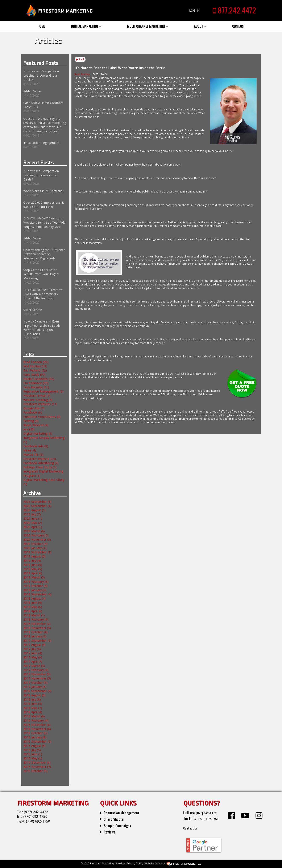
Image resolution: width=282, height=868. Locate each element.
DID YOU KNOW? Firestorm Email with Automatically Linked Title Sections (43, 294)
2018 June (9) (33, 603)
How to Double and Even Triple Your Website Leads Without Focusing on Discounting (42, 328)
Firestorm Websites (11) (40, 404)
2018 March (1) (34, 615)
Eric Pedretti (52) (35, 370)
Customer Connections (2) (42, 417)
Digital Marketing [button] (86, 26)
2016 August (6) (35, 695)
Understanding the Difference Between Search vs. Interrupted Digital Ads (44, 254)
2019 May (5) (33, 569)
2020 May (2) (33, 523)
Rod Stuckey (82, 74)
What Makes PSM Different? (43, 191)
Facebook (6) (33, 412)
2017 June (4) (33, 653)
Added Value (32, 91)
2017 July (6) (32, 649)
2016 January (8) (35, 737)
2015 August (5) (35, 746)
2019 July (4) (32, 561)
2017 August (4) (35, 645)
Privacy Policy (135, 864)
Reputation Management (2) (43, 391)
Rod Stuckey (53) (35, 366)
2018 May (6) (33, 607)
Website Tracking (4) (38, 400)
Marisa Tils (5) (33, 455)
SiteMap (120, 864)
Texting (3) (31, 421)
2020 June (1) (33, 518)
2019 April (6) (33, 573)
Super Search (33, 310)
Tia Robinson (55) (36, 383)
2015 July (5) (32, 750)
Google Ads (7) (34, 408)
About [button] (200, 26)
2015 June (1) (33, 754)
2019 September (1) (37, 552)
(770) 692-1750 (35, 816)
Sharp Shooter (116, 819)
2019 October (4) (35, 586)
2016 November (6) (37, 729)
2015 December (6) (37, 762)
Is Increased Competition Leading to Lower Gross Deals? (41, 75)
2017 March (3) (34, 666)
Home (41, 26)
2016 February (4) (36, 720)
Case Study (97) (34, 375)
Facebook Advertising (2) (41, 463)
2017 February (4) (36, 670)
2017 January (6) (35, 687)
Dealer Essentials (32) (39, 379)
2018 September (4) (37, 594)
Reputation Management (124, 812)
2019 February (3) (36, 582)
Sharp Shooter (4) (36, 425)
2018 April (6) (33, 611)
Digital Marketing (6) (38, 433)
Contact (238, 26)
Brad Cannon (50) (36, 362)
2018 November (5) (37, 628)
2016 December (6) (37, 725)
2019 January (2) (35, 590)
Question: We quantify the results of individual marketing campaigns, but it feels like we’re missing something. (45, 125)
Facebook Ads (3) (36, 446)
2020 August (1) (35, 510)
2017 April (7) (33, 662)
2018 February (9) (36, 619)
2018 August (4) (35, 598)
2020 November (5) (37, 540)
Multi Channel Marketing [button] (148, 26)
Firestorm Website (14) (40, 459)
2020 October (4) (35, 544)
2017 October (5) (35, 683)
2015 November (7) (37, 767)
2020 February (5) (36, 535)
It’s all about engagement (41, 143)
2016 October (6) (35, 733)
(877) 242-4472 (36, 812)
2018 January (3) (35, 636)
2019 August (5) (35, 556)
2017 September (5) (37, 640)
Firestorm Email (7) (37, 396)
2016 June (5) (33, 704)
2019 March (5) (34, 577)
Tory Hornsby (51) (36, 387)
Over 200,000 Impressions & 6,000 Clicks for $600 (44, 205)
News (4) (30, 450)
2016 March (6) (34, 716)
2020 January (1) (35, 548)
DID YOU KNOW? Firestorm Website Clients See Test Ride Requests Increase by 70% (44, 222)
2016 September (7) (37, 691)
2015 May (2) (33, 758)
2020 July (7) (32, 514)
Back (80, 60)
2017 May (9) (33, 657)
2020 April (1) (33, 527)
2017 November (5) (37, 678)
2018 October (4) (35, 632)
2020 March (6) (34, 531)
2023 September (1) (37, 502)
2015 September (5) (37, 741)
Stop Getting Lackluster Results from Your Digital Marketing (41, 274)
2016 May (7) (33, 708)
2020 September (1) (37, 506)
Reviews (110, 832)
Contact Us (192, 828)
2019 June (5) (33, 565)
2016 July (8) (32, 699)
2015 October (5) (35, 771)
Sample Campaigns (119, 825)
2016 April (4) (33, 712)
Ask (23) (29, 429)
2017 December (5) (37, 674)
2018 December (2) (37, 624)
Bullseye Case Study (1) (40, 467)
